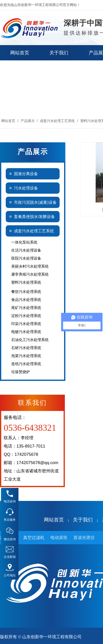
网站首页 (8, 121)
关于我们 (83, 520)
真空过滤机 (34, 538)
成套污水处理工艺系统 (57, 121)
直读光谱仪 (84, 538)
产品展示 (28, 121)
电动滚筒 (59, 538)
